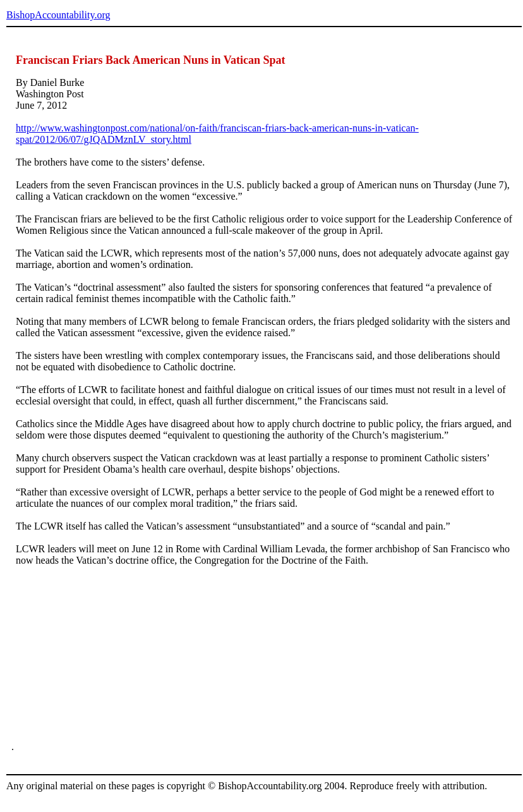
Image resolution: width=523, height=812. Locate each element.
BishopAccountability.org (58, 15)
